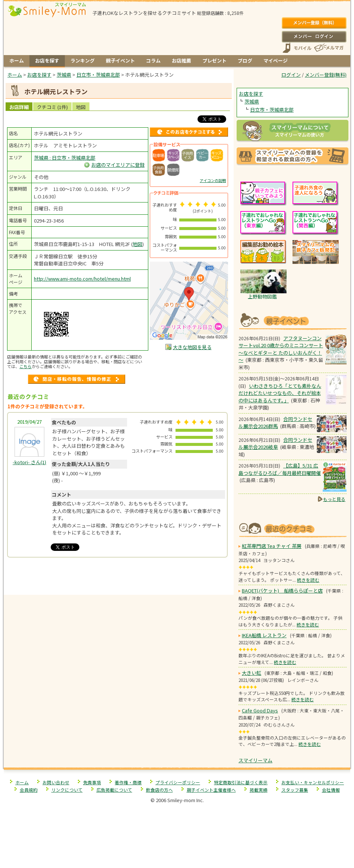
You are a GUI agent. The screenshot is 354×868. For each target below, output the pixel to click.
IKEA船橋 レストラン (264, 635)
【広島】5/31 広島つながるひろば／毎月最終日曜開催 (280, 469)
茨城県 (252, 101)
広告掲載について (114, 790)
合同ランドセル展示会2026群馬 (275, 423)
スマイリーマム (255, 760)
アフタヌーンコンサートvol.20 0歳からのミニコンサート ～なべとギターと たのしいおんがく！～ (281, 349)
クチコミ (52, 107)
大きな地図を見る (192, 347)
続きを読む (308, 580)
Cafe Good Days (260, 710)
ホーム (17, 60)
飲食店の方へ (159, 790)
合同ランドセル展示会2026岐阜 (275, 443)
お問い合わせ (56, 782)
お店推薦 (181, 60)
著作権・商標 (128, 782)
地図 (81, 107)
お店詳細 (19, 107)
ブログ (245, 60)
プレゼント (214, 60)
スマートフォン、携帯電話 (297, 48)
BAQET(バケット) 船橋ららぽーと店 (282, 591)
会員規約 (29, 790)
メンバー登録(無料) (314, 23)
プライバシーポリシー (178, 782)
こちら (26, 366)
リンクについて (67, 790)
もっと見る (334, 499)
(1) (29, 462)
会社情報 (331, 790)
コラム (153, 60)
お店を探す (47, 60)
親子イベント (120, 60)
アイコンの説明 (213, 180)
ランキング (83, 60)
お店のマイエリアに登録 (118, 165)
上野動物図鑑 (262, 296)
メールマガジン (328, 48)
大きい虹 (252, 673)
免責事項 (92, 782)
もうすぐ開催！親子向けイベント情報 (293, 320)
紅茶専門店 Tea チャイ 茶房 (272, 546)
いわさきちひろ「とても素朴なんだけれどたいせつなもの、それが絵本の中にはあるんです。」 (280, 393)
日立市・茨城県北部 (272, 110)
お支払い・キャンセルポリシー (313, 782)
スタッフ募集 (295, 790)
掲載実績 (259, 790)
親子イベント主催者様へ (211, 790)
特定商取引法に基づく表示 (241, 782)
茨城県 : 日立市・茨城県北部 (65, 158)
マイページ (276, 60)
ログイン (314, 36)
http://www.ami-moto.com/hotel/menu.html (82, 279)
